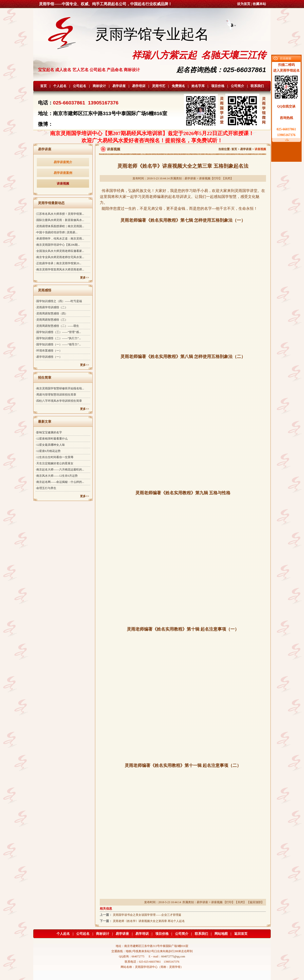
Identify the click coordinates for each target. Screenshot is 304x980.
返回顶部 (255, 902)
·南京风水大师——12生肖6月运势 (57, 476)
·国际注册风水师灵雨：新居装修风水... (60, 220)
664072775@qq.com (173, 956)
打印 (216, 178)
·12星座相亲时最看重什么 (52, 439)
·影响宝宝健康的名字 (49, 432)
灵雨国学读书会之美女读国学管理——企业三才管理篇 (147, 915)
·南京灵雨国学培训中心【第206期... (58, 245)
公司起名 (80, 86)
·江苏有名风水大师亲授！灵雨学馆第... (60, 214)
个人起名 (60, 86)
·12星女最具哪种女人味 (50, 445)
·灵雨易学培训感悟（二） (52, 307)
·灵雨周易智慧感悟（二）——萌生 (57, 326)
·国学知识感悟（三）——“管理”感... (58, 332)
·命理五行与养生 (46, 488)
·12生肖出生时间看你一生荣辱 (55, 457)
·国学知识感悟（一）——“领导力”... (58, 344)
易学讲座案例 (63, 173)
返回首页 (241, 934)
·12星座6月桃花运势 (48, 451)
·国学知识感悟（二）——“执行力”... (58, 338)
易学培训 (139, 86)
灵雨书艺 (159, 86)
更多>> (85, 278)
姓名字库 (198, 86)
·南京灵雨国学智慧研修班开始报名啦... (60, 388)
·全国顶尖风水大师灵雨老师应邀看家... (60, 251)
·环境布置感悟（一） (49, 351)
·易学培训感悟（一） (49, 357)
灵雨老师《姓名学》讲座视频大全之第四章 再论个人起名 (149, 921)
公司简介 (237, 86)
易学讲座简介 (63, 162)
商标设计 (99, 86)
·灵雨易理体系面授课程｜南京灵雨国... (60, 226)
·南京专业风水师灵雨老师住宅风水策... (60, 257)
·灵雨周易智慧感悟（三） (52, 320)
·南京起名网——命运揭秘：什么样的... (60, 482)
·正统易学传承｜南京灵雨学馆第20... (58, 263)
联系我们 (257, 86)
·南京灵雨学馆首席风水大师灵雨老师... (60, 269)
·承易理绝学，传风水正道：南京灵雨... (60, 239)
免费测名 (178, 86)
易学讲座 (119, 86)
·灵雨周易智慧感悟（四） (52, 314)
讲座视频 (63, 184)
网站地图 (221, 934)
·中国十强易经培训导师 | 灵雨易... (57, 232)
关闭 (228, 178)
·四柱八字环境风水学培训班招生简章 (59, 401)
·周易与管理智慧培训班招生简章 (56, 395)
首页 (43, 86)
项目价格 (218, 86)
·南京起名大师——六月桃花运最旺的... (60, 470)
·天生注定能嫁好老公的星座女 (55, 463)
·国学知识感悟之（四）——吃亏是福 (59, 301)
